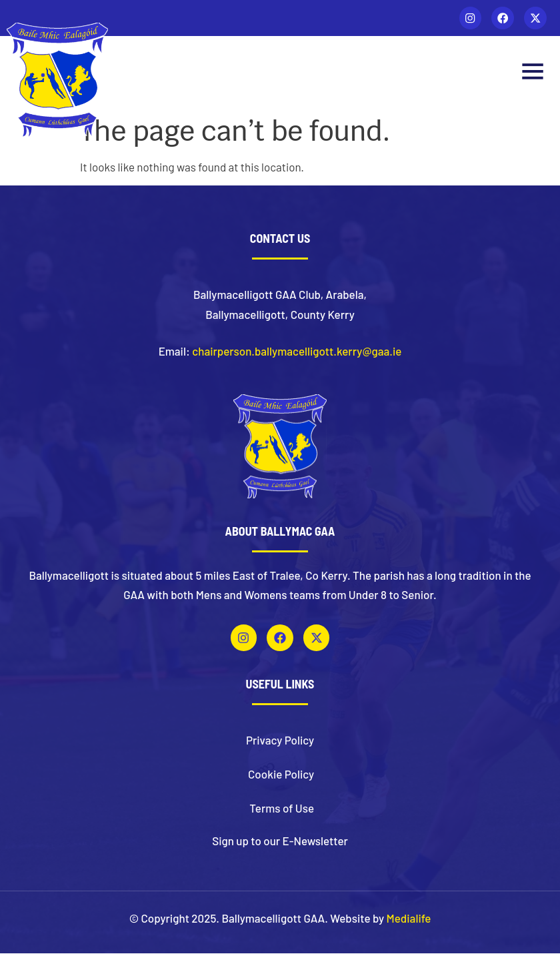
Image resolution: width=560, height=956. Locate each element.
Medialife (409, 920)
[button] (532, 75)
